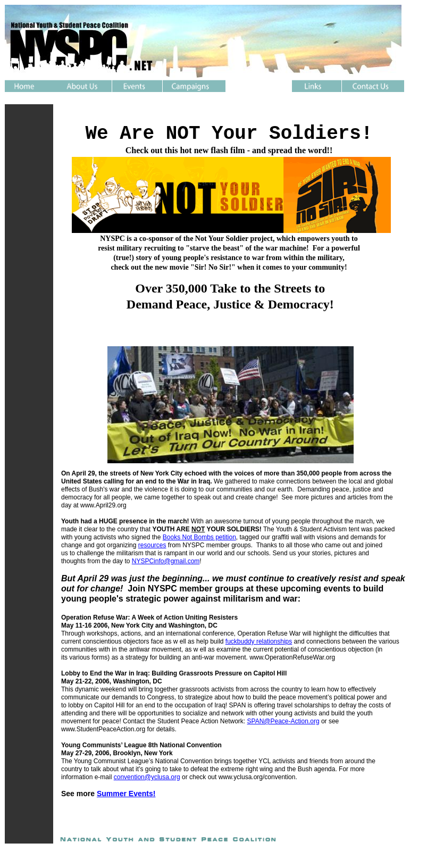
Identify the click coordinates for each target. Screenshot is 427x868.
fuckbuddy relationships (259, 641)
